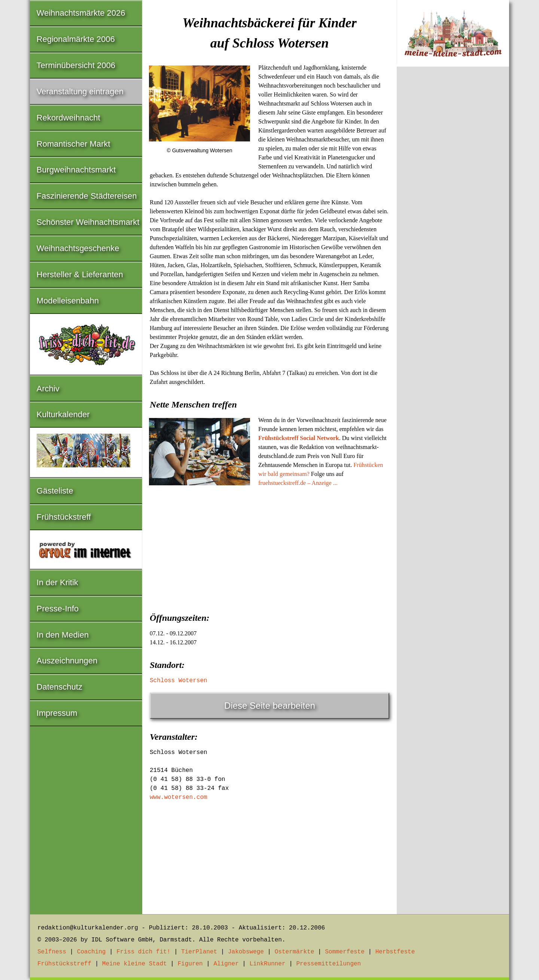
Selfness (52, 952)
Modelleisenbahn (68, 301)
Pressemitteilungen (328, 964)
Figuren (190, 964)
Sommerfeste (345, 952)
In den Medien (63, 635)
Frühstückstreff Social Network (299, 438)
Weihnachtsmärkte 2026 (81, 13)
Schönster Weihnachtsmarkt (88, 222)
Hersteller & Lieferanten (80, 274)
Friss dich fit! (143, 952)
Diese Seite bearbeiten (270, 706)
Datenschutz (60, 687)
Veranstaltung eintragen (80, 91)
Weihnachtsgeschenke (78, 248)
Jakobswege (246, 952)
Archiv (48, 389)
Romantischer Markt (74, 144)
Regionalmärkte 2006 (76, 39)
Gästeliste (55, 491)
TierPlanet (199, 952)
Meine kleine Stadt (135, 964)
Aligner (226, 964)
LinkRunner (268, 964)
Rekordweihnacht (68, 118)
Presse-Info (58, 609)
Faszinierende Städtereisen (87, 196)
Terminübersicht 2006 (76, 65)
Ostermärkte (295, 952)
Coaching (92, 952)
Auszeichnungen (67, 661)
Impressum (57, 713)
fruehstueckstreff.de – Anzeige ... (298, 483)
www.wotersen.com (179, 797)
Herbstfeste (395, 952)
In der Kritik (57, 582)
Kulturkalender (63, 414)
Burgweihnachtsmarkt (76, 170)
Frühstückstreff (64, 517)
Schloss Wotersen (179, 681)
